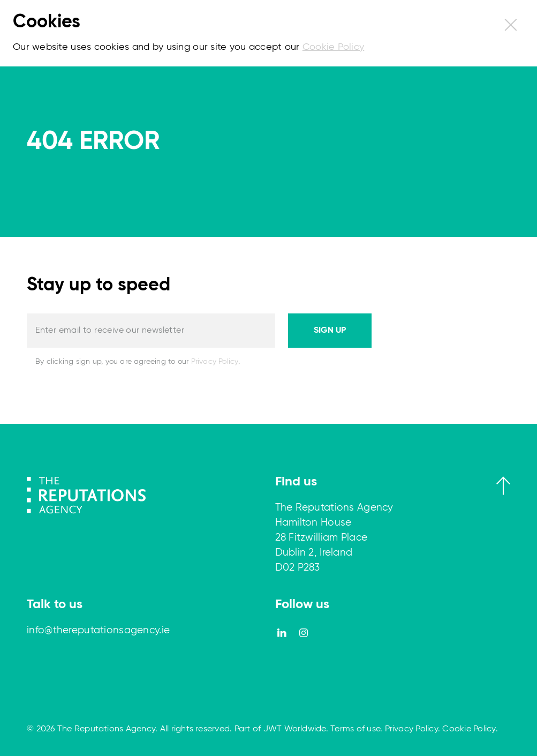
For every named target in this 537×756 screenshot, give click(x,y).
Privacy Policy (215, 362)
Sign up (330, 331)
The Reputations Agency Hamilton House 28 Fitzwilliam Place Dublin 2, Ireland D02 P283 (334, 538)
